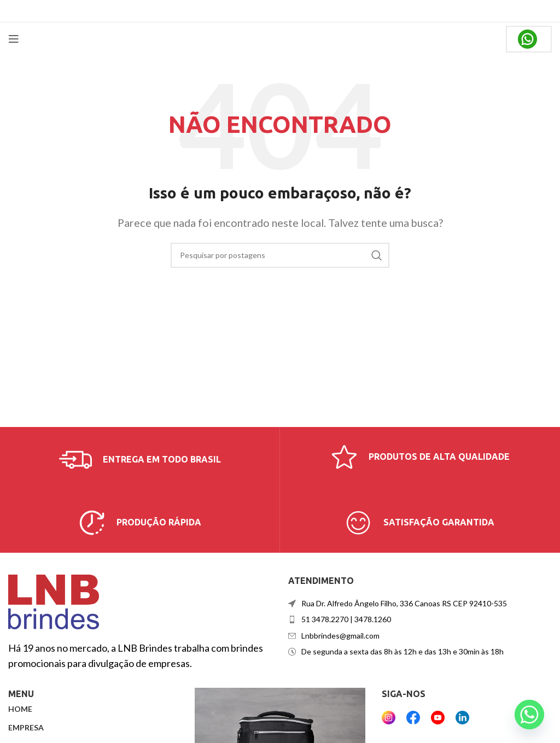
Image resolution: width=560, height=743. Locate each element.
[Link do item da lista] (420, 619)
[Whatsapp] (529, 715)
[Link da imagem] (54, 600)
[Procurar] (280, 255)
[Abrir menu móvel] (14, 39)
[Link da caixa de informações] (140, 460)
